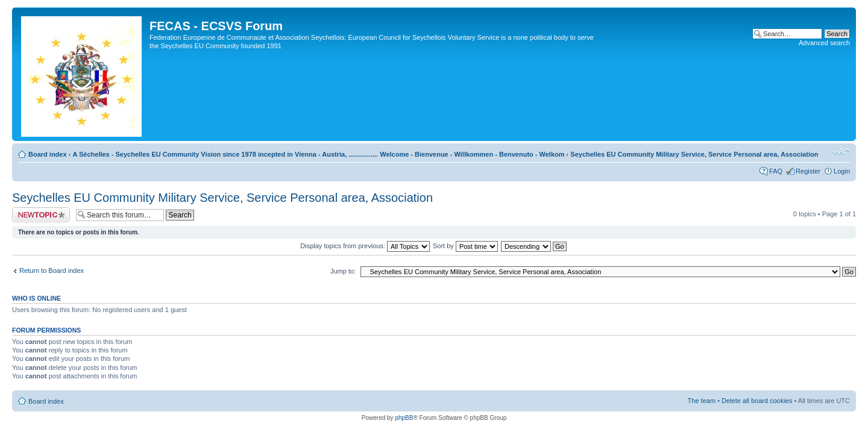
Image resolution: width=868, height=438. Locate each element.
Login (842, 171)
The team (702, 401)
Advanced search (824, 43)
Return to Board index (52, 271)
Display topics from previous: (365, 246)
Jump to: (343, 271)
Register (808, 171)
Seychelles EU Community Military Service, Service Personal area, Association (694, 154)
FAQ (776, 171)
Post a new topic (41, 215)
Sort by (465, 246)
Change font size (841, 152)
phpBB (404, 418)
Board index (48, 154)
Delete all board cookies (757, 401)
